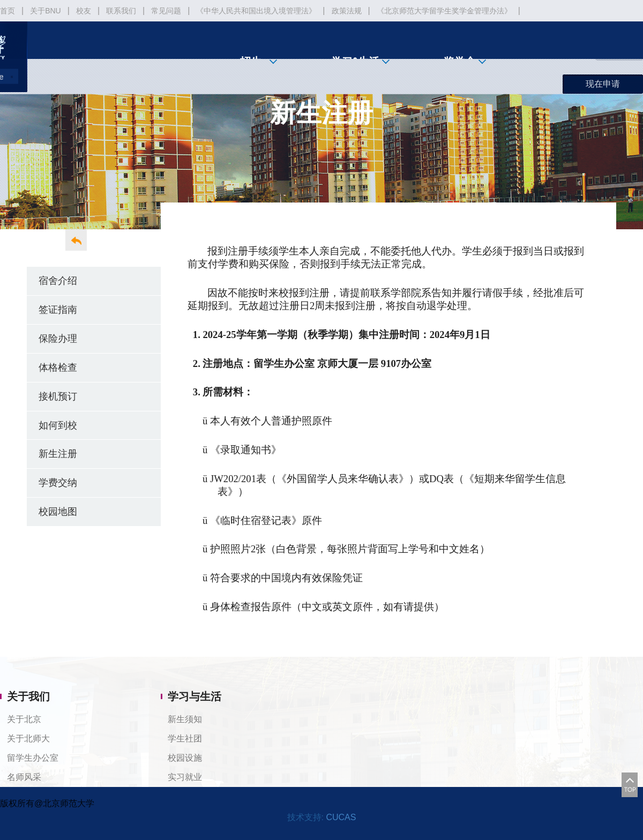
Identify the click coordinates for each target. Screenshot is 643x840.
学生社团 (185, 738)
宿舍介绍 (58, 280)
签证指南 (58, 309)
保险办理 (58, 338)
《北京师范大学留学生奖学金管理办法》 (444, 11)
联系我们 (121, 11)
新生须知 (185, 719)
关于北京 (24, 719)
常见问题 (166, 11)
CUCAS (341, 817)
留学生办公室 (33, 758)
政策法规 (347, 11)
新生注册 (58, 453)
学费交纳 (58, 482)
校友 (84, 11)
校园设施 (185, 758)
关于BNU (46, 11)
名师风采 (24, 777)
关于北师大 (28, 738)
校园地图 (58, 511)
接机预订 (58, 396)
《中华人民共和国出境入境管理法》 (256, 11)
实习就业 (185, 777)
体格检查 (58, 367)
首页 (8, 11)
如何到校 (58, 425)
